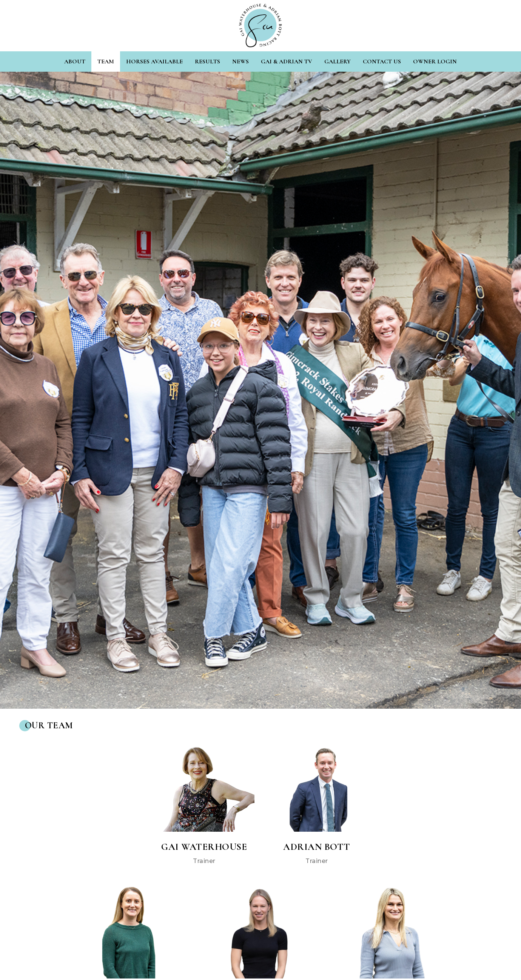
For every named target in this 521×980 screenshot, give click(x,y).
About (75, 62)
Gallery (338, 62)
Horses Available (154, 62)
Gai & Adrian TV (287, 62)
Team (106, 62)
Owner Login (435, 62)
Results (207, 62)
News (240, 62)
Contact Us (382, 62)
